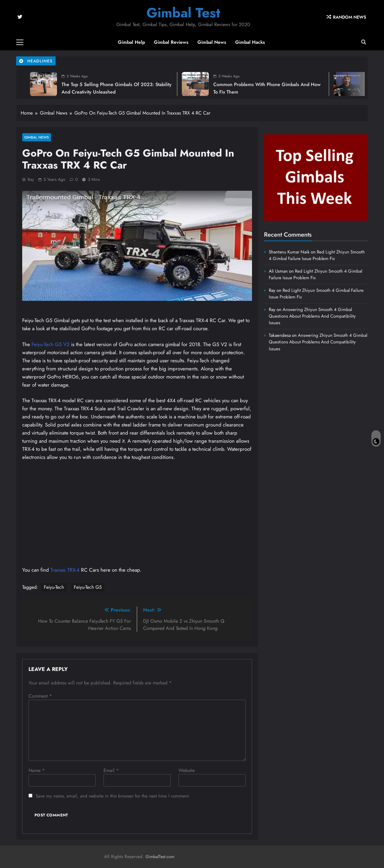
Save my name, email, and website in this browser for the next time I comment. (113, 796)
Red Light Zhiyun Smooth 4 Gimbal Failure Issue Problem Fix (317, 255)
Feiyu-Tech (54, 587)
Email (111, 770)
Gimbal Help (131, 42)
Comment (40, 696)
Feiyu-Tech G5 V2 (51, 344)
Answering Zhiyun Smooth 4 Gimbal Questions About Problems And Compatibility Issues (312, 316)
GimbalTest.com (160, 857)
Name (37, 770)
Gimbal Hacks (250, 42)
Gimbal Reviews (171, 42)
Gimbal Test (183, 13)
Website (187, 770)
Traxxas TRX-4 (66, 570)
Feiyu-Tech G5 (88, 587)
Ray (31, 179)
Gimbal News (212, 42)
